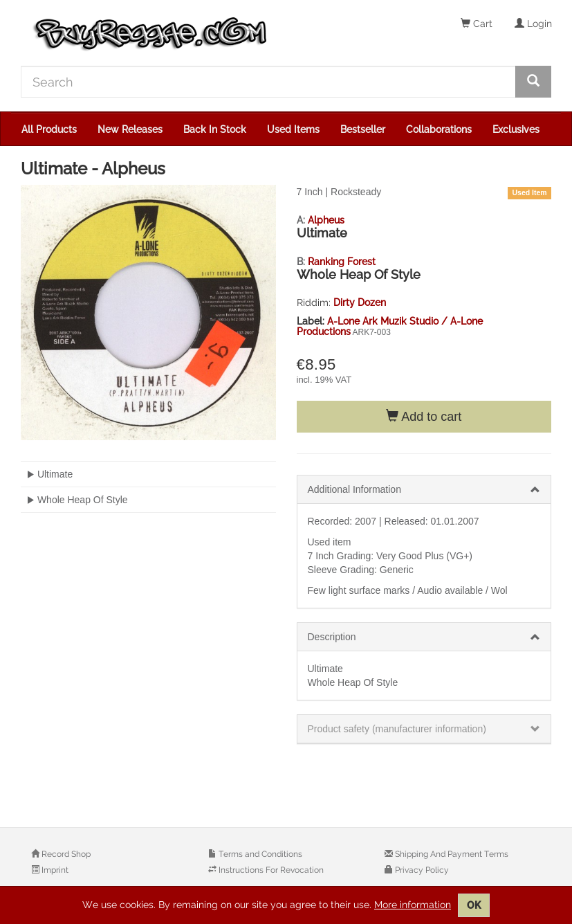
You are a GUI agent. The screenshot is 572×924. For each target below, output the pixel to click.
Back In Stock (215, 129)
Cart (477, 24)
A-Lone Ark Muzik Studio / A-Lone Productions (390, 326)
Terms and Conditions (259, 854)
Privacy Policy (421, 870)
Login (533, 24)
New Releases (130, 129)
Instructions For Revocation (270, 870)
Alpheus (326, 220)
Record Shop (65, 854)
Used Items (293, 129)
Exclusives (516, 129)
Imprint (54, 870)
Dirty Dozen (360, 302)
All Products (49, 129)
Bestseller (363, 129)
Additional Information (354, 489)
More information (413, 905)
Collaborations (439, 129)
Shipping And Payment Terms (451, 854)
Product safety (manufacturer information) (397, 729)
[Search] (268, 82)
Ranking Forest (342, 262)
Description (332, 637)
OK (474, 905)
